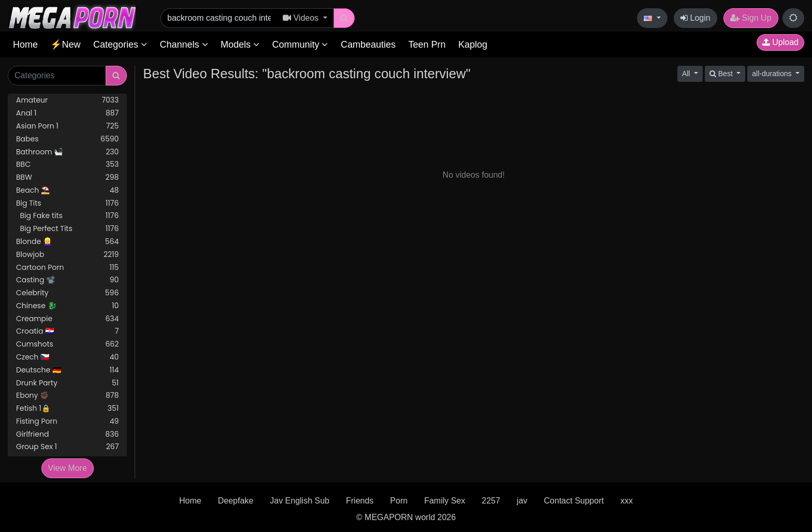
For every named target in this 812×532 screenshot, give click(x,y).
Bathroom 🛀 (67, 152)
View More (68, 468)
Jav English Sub (300, 501)
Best (722, 74)
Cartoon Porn (67, 268)
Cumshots (67, 344)
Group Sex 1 (67, 447)
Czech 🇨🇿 (67, 357)
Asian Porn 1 (67, 126)
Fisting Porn (67, 421)
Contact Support (574, 501)
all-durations (773, 74)
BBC (67, 164)
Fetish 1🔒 (67, 408)
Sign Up (751, 18)
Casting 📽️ (67, 280)
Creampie (67, 319)
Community (300, 45)
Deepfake (236, 501)
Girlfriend (67, 434)
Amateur (67, 100)
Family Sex (445, 501)
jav (522, 501)
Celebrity (67, 293)
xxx (627, 501)
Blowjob (67, 255)
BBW (67, 177)
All (687, 74)
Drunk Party (67, 383)
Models (240, 45)
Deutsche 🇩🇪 (67, 370)
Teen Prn (427, 45)
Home (25, 45)
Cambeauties (368, 45)
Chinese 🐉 (67, 306)
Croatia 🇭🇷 (67, 331)
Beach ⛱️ (67, 190)
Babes (67, 139)
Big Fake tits (67, 216)
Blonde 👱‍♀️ (67, 242)
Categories (120, 45)
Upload (780, 42)
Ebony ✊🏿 (67, 396)
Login (695, 18)
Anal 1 (67, 113)
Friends (360, 501)
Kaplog (473, 45)
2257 (491, 501)
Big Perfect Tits (67, 229)
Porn (399, 501)
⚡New (65, 45)
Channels (184, 45)
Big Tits (67, 203)
